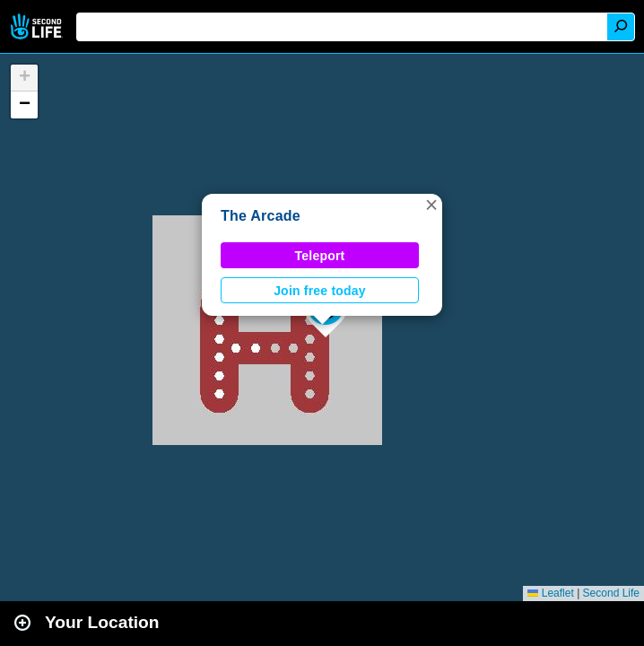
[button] (431, 205)
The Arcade (261, 216)
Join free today (320, 291)
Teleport (320, 256)
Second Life (38, 26)
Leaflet (550, 593)
